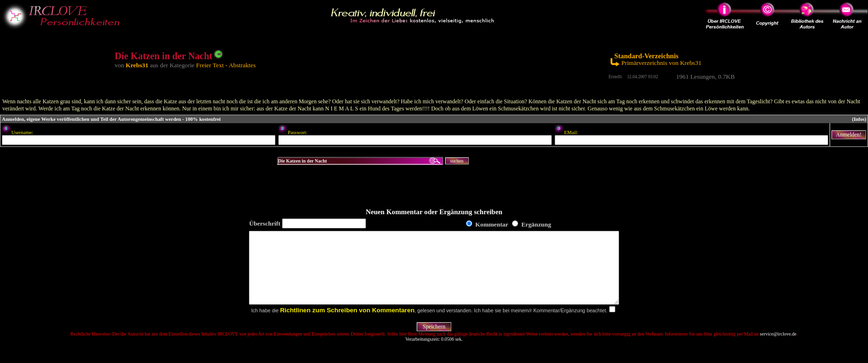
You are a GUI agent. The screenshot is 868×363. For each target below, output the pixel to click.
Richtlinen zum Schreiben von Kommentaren (347, 324)
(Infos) (859, 119)
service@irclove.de (778, 348)
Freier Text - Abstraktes (226, 65)
